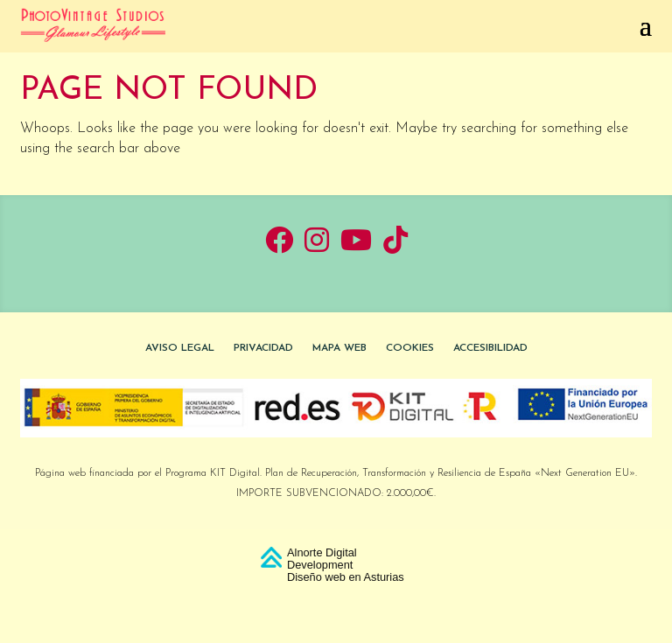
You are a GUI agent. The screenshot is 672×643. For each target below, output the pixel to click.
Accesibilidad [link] (490, 348)
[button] (336, 24)
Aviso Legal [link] (180, 348)
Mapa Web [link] (339, 348)
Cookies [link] (410, 348)
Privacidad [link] (263, 348)
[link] (93, 24)
